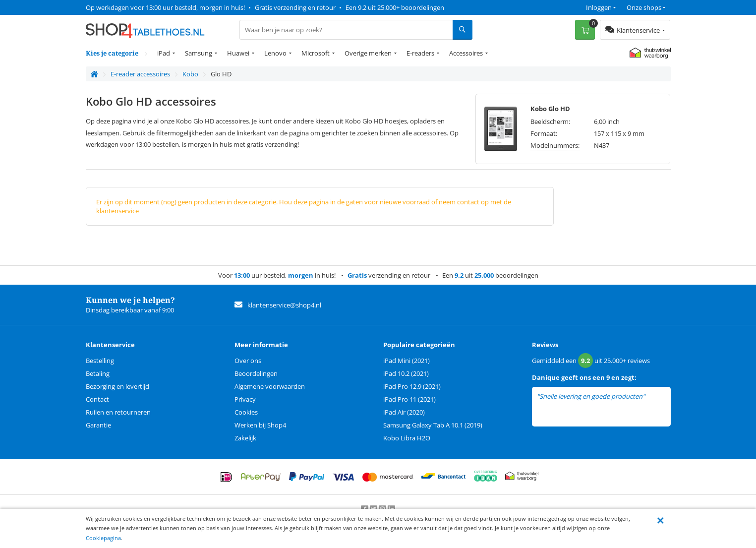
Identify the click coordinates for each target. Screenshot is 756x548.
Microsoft (316, 53)
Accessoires (466, 53)
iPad (164, 53)
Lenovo (275, 53)
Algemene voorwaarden (270, 386)
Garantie (98, 425)
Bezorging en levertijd (117, 386)
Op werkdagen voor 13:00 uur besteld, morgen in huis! (165, 7)
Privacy (245, 399)
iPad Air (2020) (404, 412)
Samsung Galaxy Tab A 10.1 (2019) (433, 425)
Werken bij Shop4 (260, 425)
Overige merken (368, 53)
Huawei (238, 53)
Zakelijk (245, 438)
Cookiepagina (103, 538)
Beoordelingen (256, 373)
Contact (97, 399)
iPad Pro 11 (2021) (409, 399)
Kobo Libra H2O (407, 438)
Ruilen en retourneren (118, 412)
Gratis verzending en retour (295, 7)
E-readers (420, 53)
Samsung (199, 53)
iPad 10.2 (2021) (406, 373)
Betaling (98, 373)
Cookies (246, 412)
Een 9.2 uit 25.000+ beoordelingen (395, 7)
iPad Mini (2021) (407, 361)
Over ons (248, 361)
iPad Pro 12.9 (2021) (412, 386)
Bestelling (100, 361)
